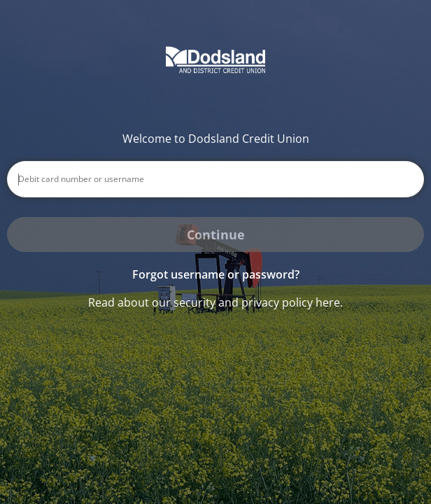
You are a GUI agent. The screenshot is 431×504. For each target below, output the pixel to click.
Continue (216, 234)
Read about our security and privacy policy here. (215, 302)
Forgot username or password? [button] (216, 274)
